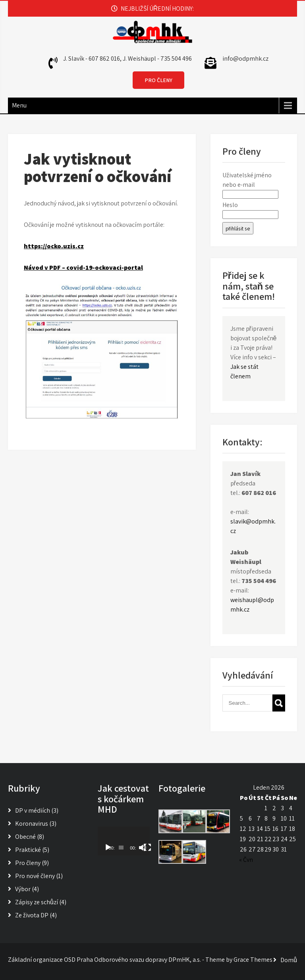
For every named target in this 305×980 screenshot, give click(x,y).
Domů (289, 960)
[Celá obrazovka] (147, 848)
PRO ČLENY (158, 80)
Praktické (28, 850)
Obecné (25, 837)
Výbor (23, 889)
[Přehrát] (108, 848)
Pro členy (28, 863)
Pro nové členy (35, 876)
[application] (124, 841)
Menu (19, 105)
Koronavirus (32, 824)
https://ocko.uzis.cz (54, 246)
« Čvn (246, 860)
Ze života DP (32, 915)
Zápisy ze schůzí (37, 902)
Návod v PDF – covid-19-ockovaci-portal (83, 268)
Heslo (230, 205)
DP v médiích (33, 810)
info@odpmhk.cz (245, 58)
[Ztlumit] (143, 848)
